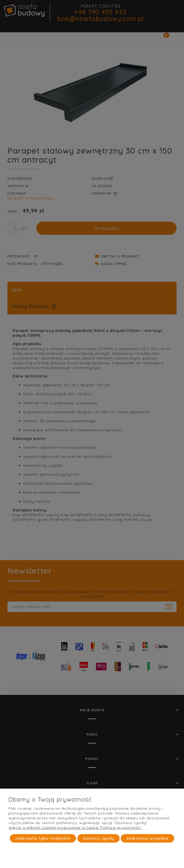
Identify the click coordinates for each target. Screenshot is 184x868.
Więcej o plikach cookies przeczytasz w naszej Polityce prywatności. (75, 827)
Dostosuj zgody (98, 838)
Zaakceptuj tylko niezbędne (43, 838)
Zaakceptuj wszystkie (147, 838)
